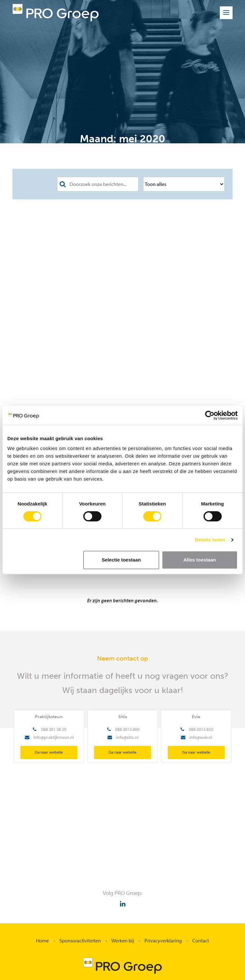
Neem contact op (122, 658)
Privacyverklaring (163, 941)
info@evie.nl (201, 737)
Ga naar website (49, 752)
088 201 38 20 (54, 729)
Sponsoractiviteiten (80, 941)
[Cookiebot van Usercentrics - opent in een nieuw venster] (210, 415)
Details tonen (210, 540)
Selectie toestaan (121, 560)
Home (42, 941)
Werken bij (123, 941)
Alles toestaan (200, 560)
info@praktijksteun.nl (54, 737)
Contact (201, 941)
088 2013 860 (127, 729)
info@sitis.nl (127, 737)
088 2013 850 (201, 729)
